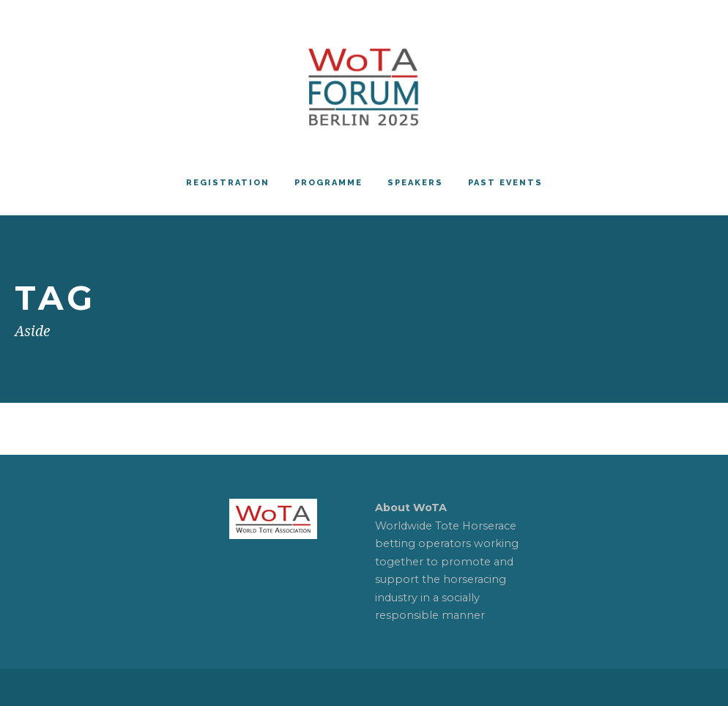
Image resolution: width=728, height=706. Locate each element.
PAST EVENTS (505, 183)
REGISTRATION (228, 183)
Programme (328, 183)
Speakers (415, 183)
